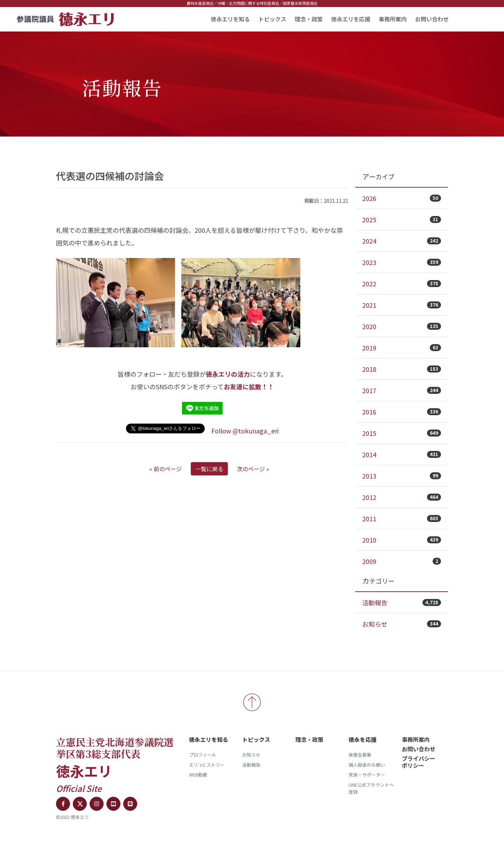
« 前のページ (166, 469)
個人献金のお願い (367, 765)
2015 (402, 433)
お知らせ (402, 624)
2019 (402, 348)
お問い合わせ (432, 19)
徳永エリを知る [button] (230, 19)
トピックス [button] (272, 19)
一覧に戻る (209, 469)
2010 (402, 540)
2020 (402, 326)
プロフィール (203, 755)
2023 (402, 262)
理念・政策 (309, 19)
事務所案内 (393, 19)
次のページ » (253, 469)
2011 (402, 518)
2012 (402, 497)
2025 (402, 220)
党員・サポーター (367, 775)
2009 (402, 561)
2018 (402, 369)
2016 (402, 412)
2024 (402, 241)
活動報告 (402, 602)
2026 (402, 198)
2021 (402, 305)
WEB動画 (198, 775)
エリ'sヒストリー (207, 765)
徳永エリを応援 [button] (351, 19)
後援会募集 (360, 755)
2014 (402, 454)
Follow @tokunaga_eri (245, 431)
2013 (402, 476)
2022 (402, 284)
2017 (402, 390)
